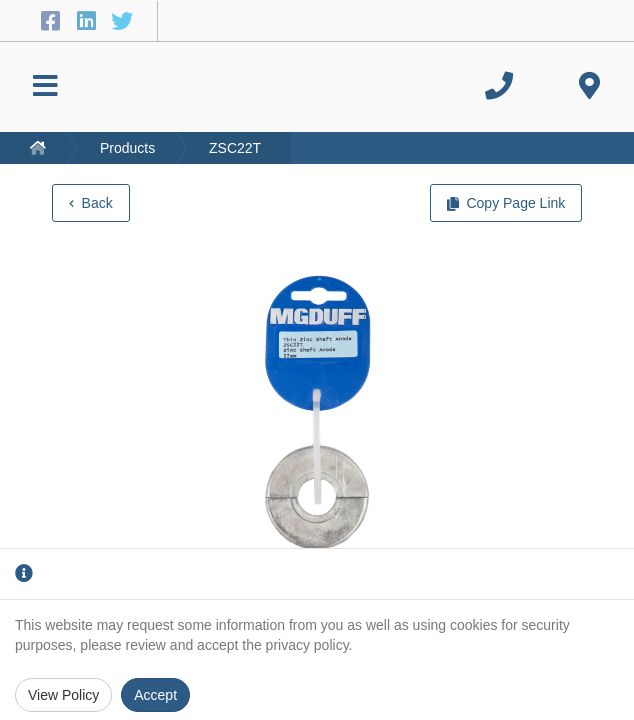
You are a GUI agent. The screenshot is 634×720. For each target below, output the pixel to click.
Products (127, 148)
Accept (155, 695)
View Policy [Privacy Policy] (63, 695)
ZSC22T (235, 148)
